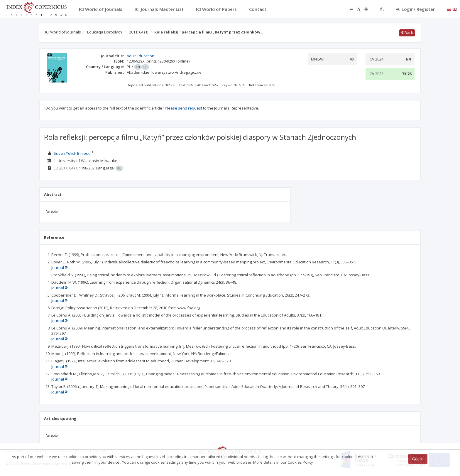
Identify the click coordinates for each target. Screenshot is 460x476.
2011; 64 (139, 32)
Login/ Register (416, 9)
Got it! (418, 459)
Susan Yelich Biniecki (72, 153)
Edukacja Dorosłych (105, 32)
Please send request (184, 108)
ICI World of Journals (63, 32)
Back (407, 33)
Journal (59, 268)
